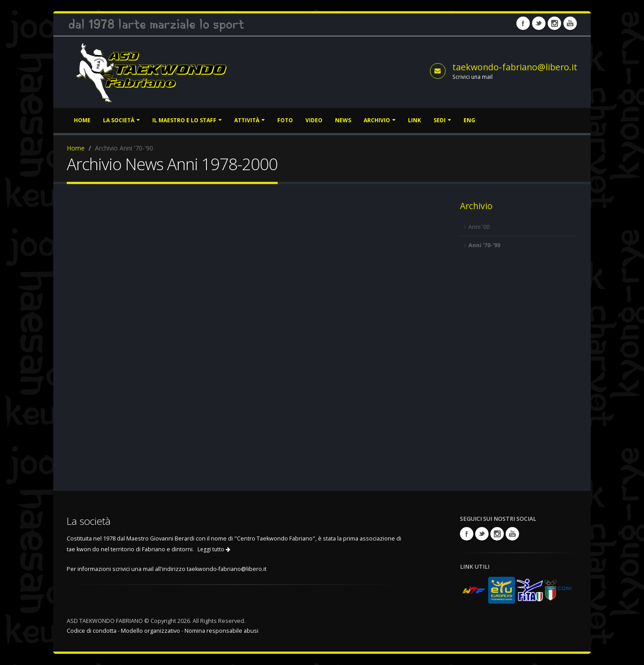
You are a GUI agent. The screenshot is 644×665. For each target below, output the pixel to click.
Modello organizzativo (150, 631)
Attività (249, 120)
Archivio (380, 120)
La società (121, 120)
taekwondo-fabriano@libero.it (515, 67)
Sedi (442, 120)
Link (414, 120)
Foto (285, 120)
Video (314, 120)
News (343, 120)
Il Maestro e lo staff (187, 120)
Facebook (523, 23)
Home (82, 120)
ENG (469, 120)
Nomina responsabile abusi (221, 631)
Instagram (554, 23)
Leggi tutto (214, 549)
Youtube (570, 23)
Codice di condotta (92, 631)
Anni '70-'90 (484, 245)
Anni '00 (479, 227)
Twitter (539, 23)
